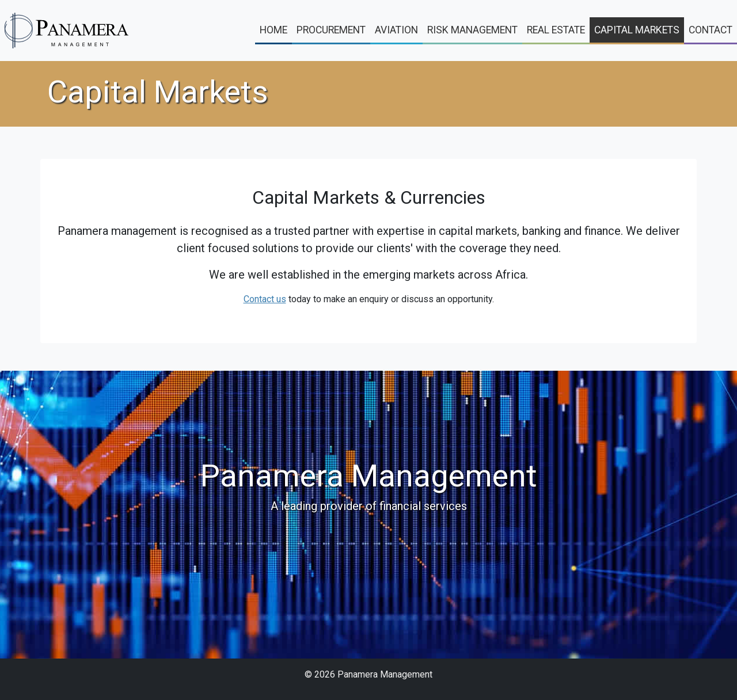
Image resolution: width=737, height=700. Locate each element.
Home (273, 30)
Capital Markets (637, 30)
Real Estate (556, 30)
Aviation (396, 30)
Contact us (265, 299)
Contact (711, 30)
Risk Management (472, 30)
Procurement (331, 30)
